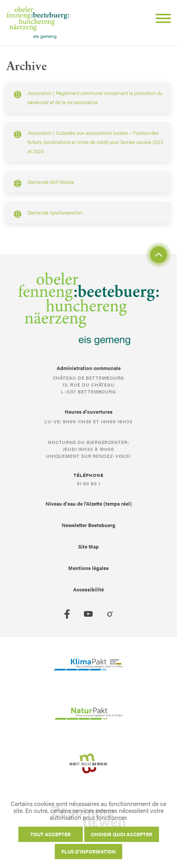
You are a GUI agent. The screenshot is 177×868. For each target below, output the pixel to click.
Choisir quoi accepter (122, 834)
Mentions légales (88, 568)
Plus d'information (88, 851)
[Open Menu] (160, 20)
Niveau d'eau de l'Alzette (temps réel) (89, 504)
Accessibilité (88, 589)
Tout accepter (51, 834)
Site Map (88, 546)
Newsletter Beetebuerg (88, 525)
